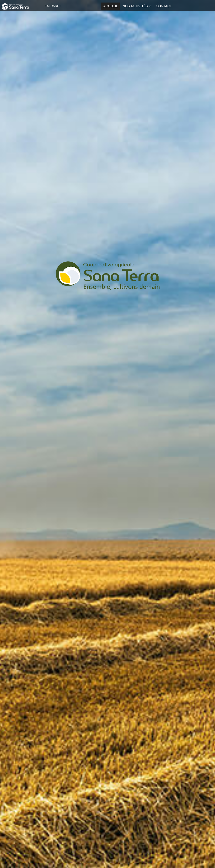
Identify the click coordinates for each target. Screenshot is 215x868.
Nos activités (135, 6)
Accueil (111, 6)
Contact (164, 6)
